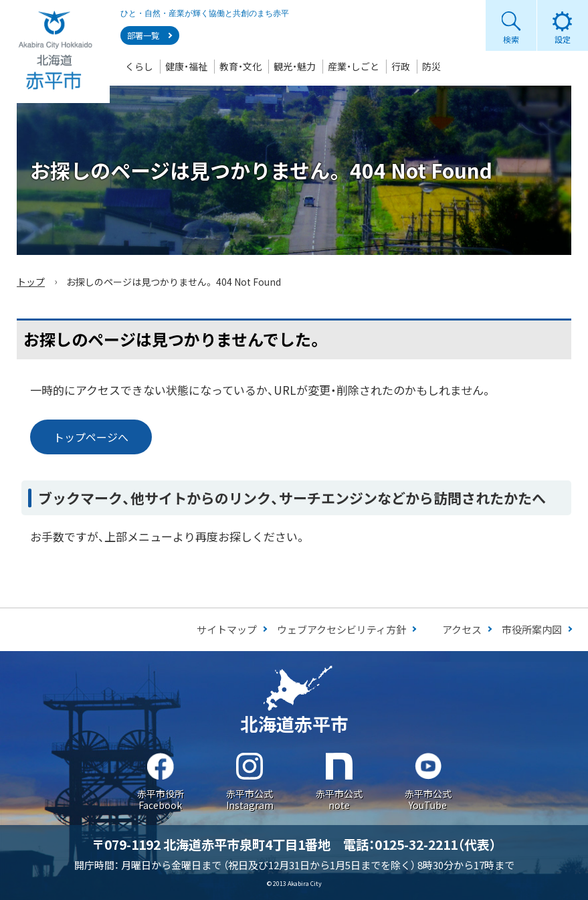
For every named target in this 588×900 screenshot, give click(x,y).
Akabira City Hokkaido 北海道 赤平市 (55, 52)
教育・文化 (240, 66)
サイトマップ (227, 629)
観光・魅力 (295, 66)
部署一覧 (143, 35)
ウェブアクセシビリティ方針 (341, 629)
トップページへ (91, 437)
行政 (401, 66)
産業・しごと (354, 66)
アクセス (462, 629)
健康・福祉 (186, 66)
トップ (31, 282)
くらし (139, 66)
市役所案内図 (532, 629)
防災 (431, 66)
